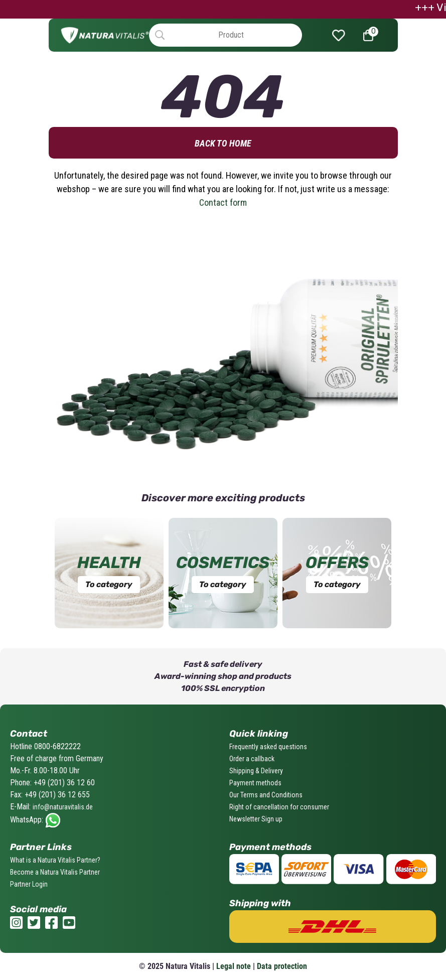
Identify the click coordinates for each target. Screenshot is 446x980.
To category (109, 584)
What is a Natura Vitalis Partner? (55, 860)
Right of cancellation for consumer (279, 807)
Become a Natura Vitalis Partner (55, 872)
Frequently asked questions (268, 747)
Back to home (223, 143)
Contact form (223, 202)
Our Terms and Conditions (266, 795)
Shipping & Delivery (256, 771)
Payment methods (255, 783)
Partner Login (29, 884)
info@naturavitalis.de (63, 807)
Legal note (234, 966)
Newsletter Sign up (256, 819)
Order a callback (252, 759)
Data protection (282, 966)
